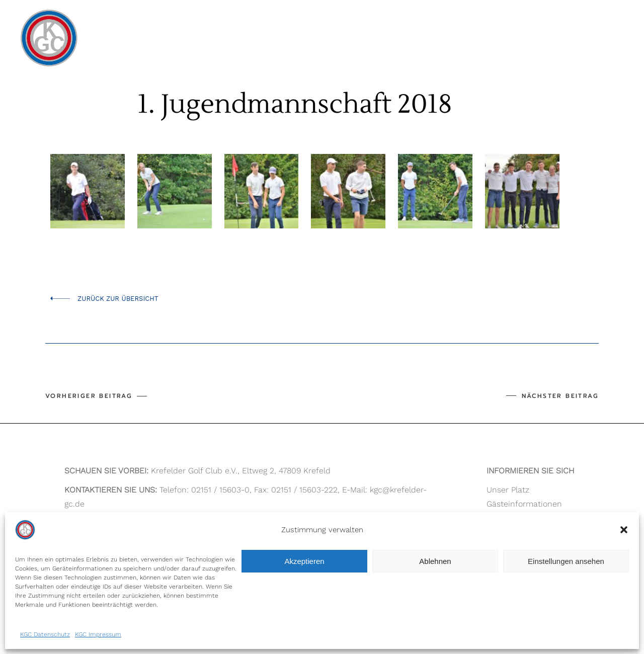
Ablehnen (435, 561)
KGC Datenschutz (45, 634)
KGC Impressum (98, 634)
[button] (624, 530)
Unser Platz (508, 490)
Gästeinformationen (524, 504)
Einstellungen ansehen (566, 561)
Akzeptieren (304, 561)
